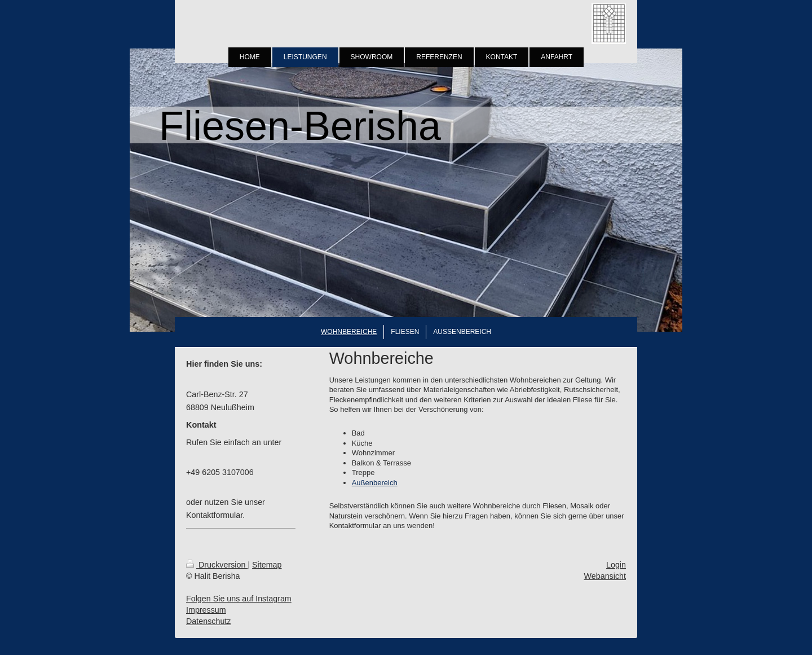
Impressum (206, 610)
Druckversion (217, 565)
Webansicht (605, 576)
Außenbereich (375, 483)
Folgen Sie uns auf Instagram (239, 599)
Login (616, 565)
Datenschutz (208, 621)
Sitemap (267, 565)
